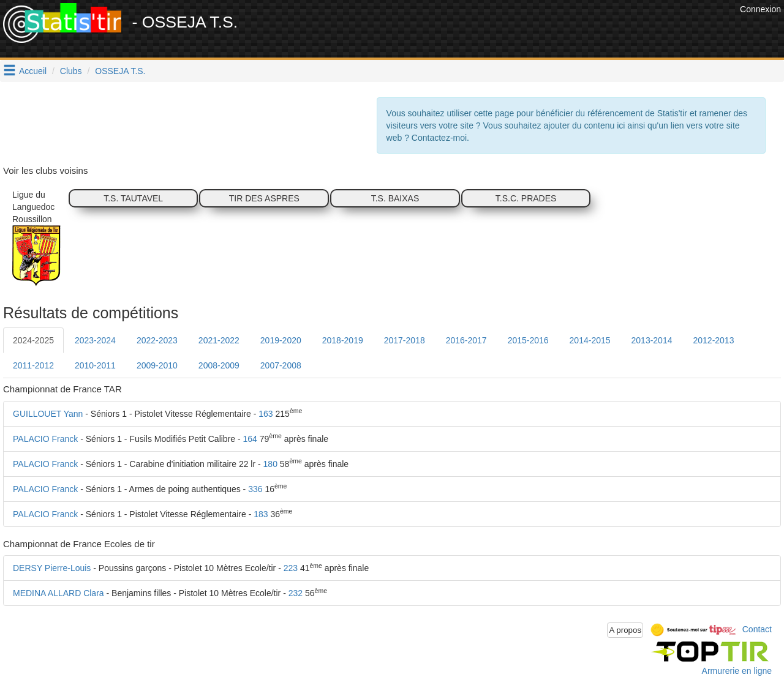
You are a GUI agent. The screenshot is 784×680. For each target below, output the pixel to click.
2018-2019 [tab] (343, 340)
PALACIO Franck (45, 439)
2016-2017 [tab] (466, 340)
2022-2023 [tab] (157, 340)
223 (291, 568)
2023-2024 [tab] (95, 340)
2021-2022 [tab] (219, 340)
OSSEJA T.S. (120, 71)
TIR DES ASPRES (264, 198)
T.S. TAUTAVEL (133, 198)
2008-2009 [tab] (219, 365)
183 (261, 514)
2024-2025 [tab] (33, 340)
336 (255, 489)
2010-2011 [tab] (95, 365)
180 (270, 464)
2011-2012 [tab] (33, 365)
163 (266, 414)
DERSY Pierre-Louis (52, 568)
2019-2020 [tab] (281, 340)
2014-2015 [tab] (590, 340)
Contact (757, 629)
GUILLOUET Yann (48, 414)
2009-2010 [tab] (157, 365)
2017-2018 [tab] (405, 340)
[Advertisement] (514, 31)
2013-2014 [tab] (652, 340)
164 (250, 439)
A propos (625, 630)
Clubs (71, 71)
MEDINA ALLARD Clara (58, 593)
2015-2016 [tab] (528, 340)
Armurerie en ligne (737, 671)
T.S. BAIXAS (395, 198)
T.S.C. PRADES (526, 198)
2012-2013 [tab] (713, 340)
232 (296, 593)
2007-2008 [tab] (281, 365)
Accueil (33, 71)
